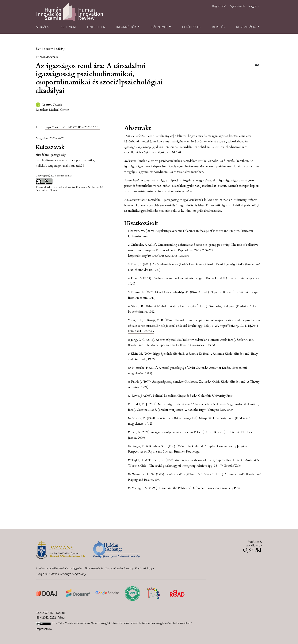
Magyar (255, 6)
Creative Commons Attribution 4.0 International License (69, 189)
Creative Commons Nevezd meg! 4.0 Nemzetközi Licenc (102, 623)
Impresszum (44, 629)
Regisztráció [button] (246, 27)
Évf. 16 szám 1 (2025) (50, 49)
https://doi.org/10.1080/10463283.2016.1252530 (159, 256)
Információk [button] (127, 27)
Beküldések (191, 27)
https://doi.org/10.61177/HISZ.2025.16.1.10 (73, 127)
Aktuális (42, 27)
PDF (257, 65)
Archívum (68, 27)
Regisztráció (219, 6)
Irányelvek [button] (160, 27)
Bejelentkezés (237, 6)
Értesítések (96, 27)
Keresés (218, 27)
